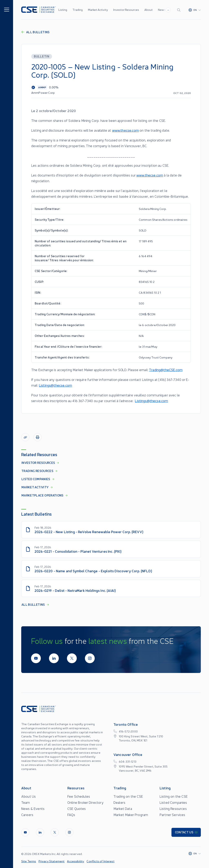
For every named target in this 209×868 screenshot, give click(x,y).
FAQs (71, 815)
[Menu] (7, 9)
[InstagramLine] (90, 658)
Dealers (119, 802)
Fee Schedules (79, 796)
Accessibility (76, 861)
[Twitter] (72, 658)
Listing (63, 10)
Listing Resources (173, 808)
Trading (78, 10)
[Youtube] (36, 658)
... (168, 9)
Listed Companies (173, 802)
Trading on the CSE (128, 796)
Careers (27, 815)
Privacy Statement (52, 861)
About (148, 10)
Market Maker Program (131, 815)
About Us (28, 796)
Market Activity (98, 10)
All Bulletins (35, 32)
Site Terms (29, 861)
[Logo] (38, 10)
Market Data (123, 808)
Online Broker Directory (85, 802)
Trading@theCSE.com (166, 370)
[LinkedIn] (54, 658)
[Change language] (195, 10)
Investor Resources (126, 10)
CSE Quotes (77, 808)
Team (26, 802)
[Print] (38, 437)
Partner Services (172, 815)
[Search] (180, 10)
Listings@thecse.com (56, 385)
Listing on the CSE (174, 796)
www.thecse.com (125, 130)
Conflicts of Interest (100, 861)
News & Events (33, 808)
